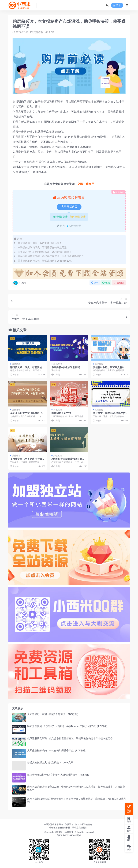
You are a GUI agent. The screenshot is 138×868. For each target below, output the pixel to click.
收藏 (106, 283)
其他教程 (38, 32)
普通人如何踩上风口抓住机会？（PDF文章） (51, 762)
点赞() (119, 283)
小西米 (20, 283)
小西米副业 (68, 832)
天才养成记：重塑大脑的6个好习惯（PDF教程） (53, 714)
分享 (95, 283)
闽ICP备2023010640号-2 (69, 835)
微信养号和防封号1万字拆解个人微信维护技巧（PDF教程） (59, 774)
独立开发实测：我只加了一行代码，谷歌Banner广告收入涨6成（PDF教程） (69, 726)
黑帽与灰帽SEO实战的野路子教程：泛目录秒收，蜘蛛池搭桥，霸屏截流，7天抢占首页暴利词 (77, 800)
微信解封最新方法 (61, 413)
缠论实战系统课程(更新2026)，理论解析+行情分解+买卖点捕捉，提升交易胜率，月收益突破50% (76, 788)
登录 (117, 5)
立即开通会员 (86, 184)
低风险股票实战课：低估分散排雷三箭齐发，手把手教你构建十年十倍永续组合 (70, 738)
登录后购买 (69, 207)
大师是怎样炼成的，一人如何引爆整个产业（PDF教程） (58, 750)
